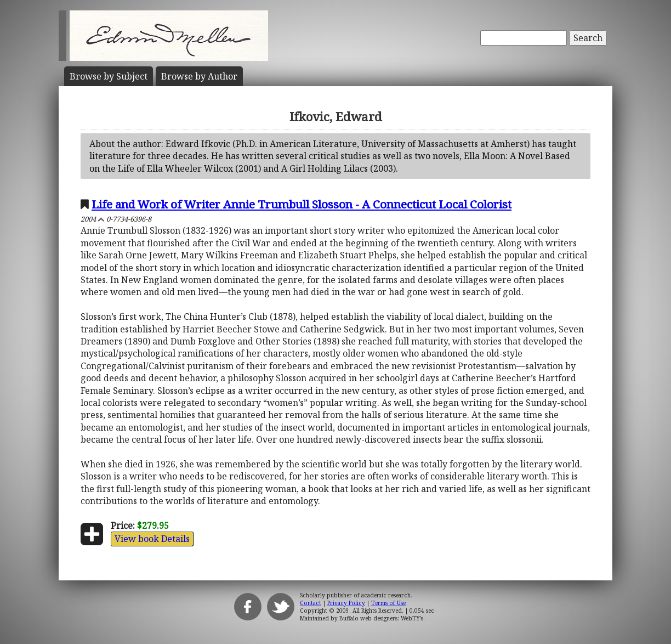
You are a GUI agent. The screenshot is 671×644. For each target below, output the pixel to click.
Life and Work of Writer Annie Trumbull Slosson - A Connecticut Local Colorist (302, 204)
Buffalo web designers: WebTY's (381, 618)
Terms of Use (388, 603)
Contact (311, 603)
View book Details (152, 539)
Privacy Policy (346, 603)
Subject (109, 76)
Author (199, 76)
